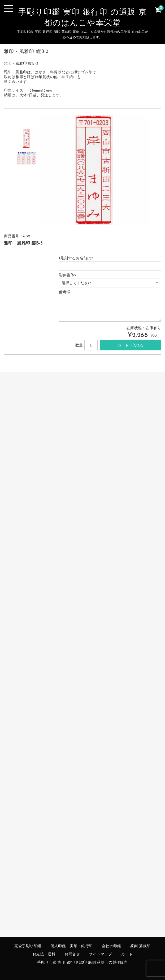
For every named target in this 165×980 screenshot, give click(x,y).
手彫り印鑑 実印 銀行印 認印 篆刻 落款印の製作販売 (82, 963)
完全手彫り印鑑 (28, 946)
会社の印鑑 (112, 946)
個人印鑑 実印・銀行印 (72, 946)
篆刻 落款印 (140, 946)
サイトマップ (100, 954)
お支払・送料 (44, 954)
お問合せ (72, 954)
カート (127, 954)
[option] (26, 138)
